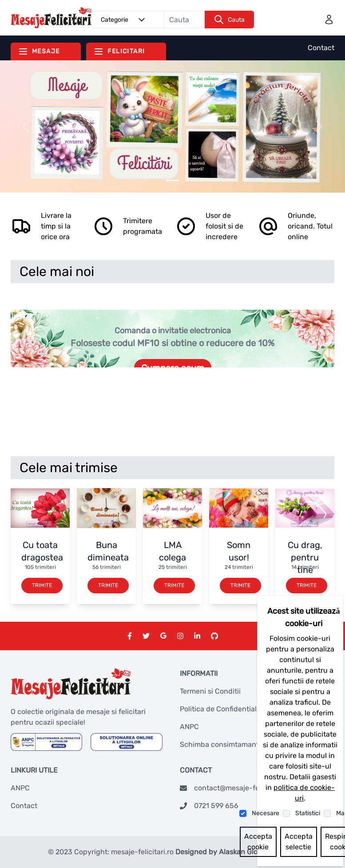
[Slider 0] (173, 180)
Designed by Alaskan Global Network (236, 852)
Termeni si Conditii (210, 691)
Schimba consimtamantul (222, 744)
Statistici (308, 813)
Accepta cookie (258, 842)
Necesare (266, 813)
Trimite (42, 585)
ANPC (189, 727)
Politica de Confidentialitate (226, 709)
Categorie (124, 20)
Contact (321, 48)
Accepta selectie (299, 842)
